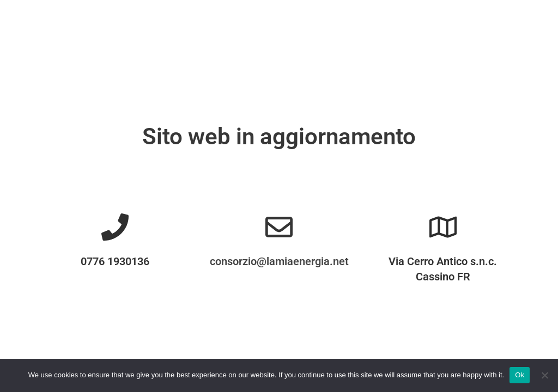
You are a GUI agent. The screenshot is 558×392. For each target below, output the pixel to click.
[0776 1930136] (115, 227)
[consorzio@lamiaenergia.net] (279, 227)
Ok (520, 375)
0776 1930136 (115, 261)
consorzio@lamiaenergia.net (279, 261)
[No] (544, 375)
